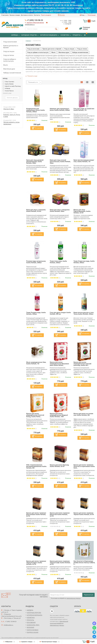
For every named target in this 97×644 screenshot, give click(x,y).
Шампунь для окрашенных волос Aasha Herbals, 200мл (60, 109)
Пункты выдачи (46, 15)
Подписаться (88, 595)
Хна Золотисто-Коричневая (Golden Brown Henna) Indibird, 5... (84, 563)
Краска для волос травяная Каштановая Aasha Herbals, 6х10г (36, 514)
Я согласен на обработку (65, 598)
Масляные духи (9, 69)
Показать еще (31, 76)
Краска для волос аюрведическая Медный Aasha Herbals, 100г (59, 415)
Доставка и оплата (27, 15)
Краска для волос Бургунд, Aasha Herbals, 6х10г (59, 466)
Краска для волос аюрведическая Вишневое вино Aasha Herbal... (59, 364)
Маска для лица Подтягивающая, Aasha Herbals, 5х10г (82, 211)
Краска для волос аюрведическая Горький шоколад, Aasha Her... (82, 364)
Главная (28, 41)
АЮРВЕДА (15, 35)
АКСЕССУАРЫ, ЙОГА (33, 625)
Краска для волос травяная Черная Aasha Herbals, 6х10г (84, 514)
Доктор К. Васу (9, 109)
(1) (32, 121)
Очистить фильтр (12, 98)
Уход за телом (9, 55)
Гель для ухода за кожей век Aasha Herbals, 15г (84, 109)
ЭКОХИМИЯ (30, 627)
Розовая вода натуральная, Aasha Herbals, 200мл (36, 262)
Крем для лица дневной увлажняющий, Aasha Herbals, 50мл (35, 162)
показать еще (7, 93)
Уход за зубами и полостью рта (10, 60)
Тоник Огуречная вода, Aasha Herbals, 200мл (84, 262)
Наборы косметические (12, 73)
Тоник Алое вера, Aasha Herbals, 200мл (58, 262)
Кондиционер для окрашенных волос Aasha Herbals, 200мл (35, 110)
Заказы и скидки (15, 15)
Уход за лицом (9, 51)
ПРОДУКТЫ (77, 35)
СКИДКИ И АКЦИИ (33, 632)
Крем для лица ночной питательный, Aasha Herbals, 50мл (60, 162)
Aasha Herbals (8, 84)
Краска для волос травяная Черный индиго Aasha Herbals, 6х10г (36, 563)
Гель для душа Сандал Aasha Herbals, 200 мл (60, 313)
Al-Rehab (6, 88)
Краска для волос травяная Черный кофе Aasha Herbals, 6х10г (60, 563)
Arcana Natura (8, 91)
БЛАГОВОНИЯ (31, 622)
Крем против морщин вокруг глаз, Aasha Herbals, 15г (84, 161)
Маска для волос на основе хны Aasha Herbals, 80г (83, 414)
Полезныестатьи (86, 28)
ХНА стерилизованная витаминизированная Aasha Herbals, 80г (36, 466)
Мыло (5, 65)
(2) (79, 175)
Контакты (37, 15)
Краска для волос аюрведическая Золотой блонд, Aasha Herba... (35, 415)
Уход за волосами (10, 42)
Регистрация (92, 15)
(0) (55, 527)
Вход (82, 15)
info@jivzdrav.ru (30, 25)
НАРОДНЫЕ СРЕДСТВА (29, 35)
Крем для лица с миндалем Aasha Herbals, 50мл (60, 210)
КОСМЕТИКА (65, 35)
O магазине (5, 15)
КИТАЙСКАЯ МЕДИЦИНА (49, 35)
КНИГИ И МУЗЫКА (33, 630)
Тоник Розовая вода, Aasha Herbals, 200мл (36, 313)
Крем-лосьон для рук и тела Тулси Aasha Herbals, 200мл (84, 313)
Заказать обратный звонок (35, 23)
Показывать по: (33, 82)
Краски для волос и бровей (11, 47)
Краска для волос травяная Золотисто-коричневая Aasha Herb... (84, 466)
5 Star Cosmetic (8, 82)
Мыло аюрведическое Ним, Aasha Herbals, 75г (36, 363)
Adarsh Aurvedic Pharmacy (12, 86)
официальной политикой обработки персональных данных (59, 623)
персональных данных (74, 598)
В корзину (39, 128)
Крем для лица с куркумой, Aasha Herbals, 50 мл (36, 210)
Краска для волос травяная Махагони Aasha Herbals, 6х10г (60, 514)
